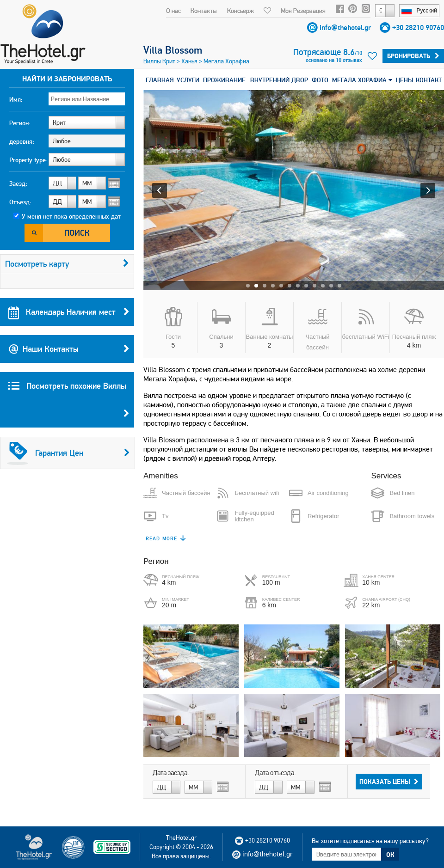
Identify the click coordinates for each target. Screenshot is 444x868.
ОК (390, 855)
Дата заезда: (171, 773)
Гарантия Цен (68, 453)
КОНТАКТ (429, 80)
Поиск (77, 233)
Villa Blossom (173, 50)
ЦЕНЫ (404, 80)
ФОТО (320, 80)
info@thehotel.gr (345, 28)
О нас (173, 11)
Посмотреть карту (67, 264)
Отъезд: (20, 202)
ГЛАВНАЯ (160, 80)
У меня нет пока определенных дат (71, 216)
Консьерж (240, 11)
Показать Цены (389, 782)
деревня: (22, 141)
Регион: (20, 123)
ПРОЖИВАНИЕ (224, 80)
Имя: (16, 99)
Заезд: (18, 183)
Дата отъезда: (275, 773)
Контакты (204, 11)
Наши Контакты (69, 349)
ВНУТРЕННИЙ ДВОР (279, 80)
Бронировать (413, 56)
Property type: (28, 160)
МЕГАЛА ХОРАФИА (362, 80)
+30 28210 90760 (418, 28)
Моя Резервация (303, 11)
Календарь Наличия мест (69, 312)
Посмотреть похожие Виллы (69, 404)
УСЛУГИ (188, 80)
